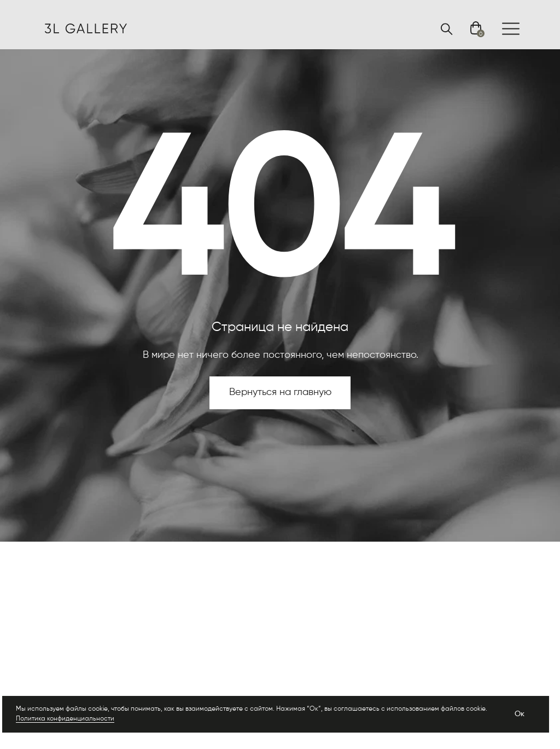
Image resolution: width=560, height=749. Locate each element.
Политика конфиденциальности (65, 719)
